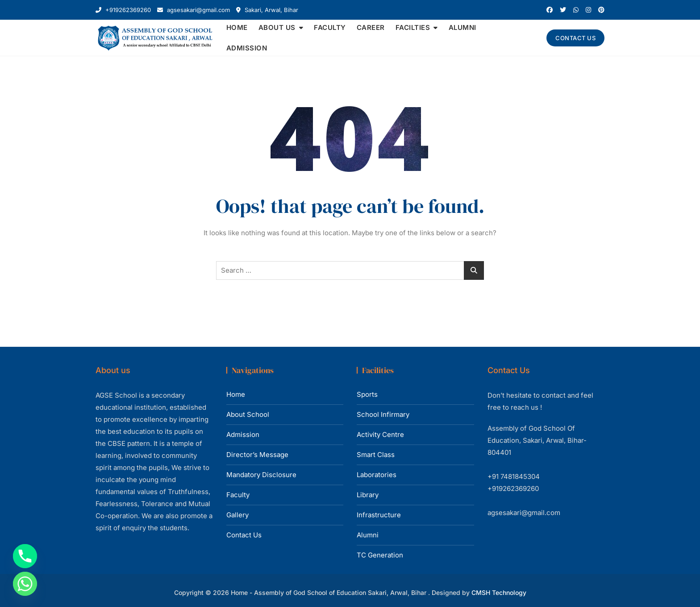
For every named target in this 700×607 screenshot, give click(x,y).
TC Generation (380, 555)
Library (368, 495)
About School (248, 414)
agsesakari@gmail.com (194, 10)
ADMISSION (247, 48)
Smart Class (376, 455)
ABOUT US (277, 27)
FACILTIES (413, 27)
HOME (237, 27)
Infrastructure (379, 515)
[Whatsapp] (25, 584)
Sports (367, 394)
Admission (243, 434)
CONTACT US (575, 38)
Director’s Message (257, 455)
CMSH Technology (499, 592)
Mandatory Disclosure (261, 475)
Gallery (237, 515)
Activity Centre (380, 434)
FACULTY (330, 27)
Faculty (238, 495)
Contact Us (244, 535)
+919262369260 (123, 10)
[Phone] (25, 556)
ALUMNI (462, 27)
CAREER (371, 27)
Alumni (368, 535)
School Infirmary (383, 414)
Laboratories (377, 475)
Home (236, 394)
